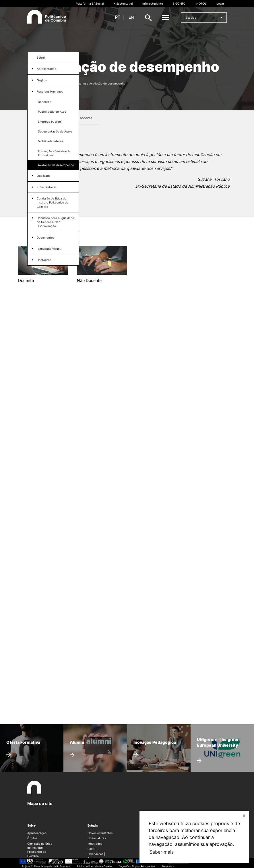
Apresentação (46, 69)
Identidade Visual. (49, 249)
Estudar (93, 825)
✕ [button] (244, 816)
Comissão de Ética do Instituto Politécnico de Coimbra (53, 202)
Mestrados (95, 844)
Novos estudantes (100, 833)
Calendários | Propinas (96, 856)
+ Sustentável (123, 3)
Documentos (45, 237)
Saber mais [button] (162, 852)
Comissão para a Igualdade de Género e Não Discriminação (55, 222)
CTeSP (92, 849)
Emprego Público (49, 122)
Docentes (44, 102)
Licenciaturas (97, 838)
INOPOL (201, 3)
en (131, 17)
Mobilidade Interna (51, 141)
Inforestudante (153, 3)
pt (118, 17)
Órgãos (42, 80)
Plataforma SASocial (90, 3)
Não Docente (82, 118)
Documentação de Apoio (55, 131)
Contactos (44, 260)
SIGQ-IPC (179, 3)
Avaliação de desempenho (56, 165)
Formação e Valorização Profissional (55, 153)
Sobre (41, 57)
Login (220, 3)
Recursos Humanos (50, 91)
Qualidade (44, 176)
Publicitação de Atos (52, 112)
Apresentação (37, 833)
